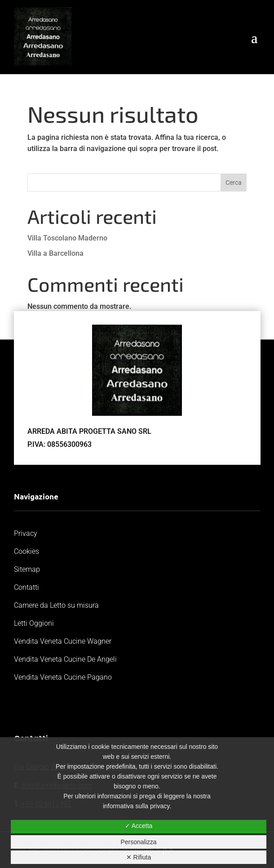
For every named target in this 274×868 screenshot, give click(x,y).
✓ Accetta (139, 826)
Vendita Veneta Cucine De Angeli (65, 659)
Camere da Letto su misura (56, 605)
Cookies (27, 551)
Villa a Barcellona (55, 253)
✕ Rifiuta (139, 857)
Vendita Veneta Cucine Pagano (63, 677)
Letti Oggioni (34, 623)
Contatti (27, 587)
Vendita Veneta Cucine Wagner (63, 641)
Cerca (234, 183)
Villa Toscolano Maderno (67, 238)
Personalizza (138, 842)
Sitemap (27, 569)
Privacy (26, 533)
